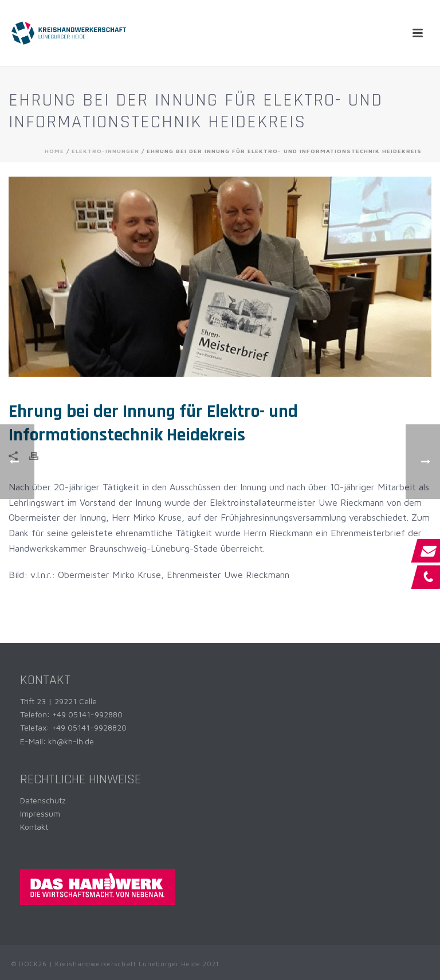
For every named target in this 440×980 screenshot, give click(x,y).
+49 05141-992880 (87, 714)
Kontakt (34, 827)
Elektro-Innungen (105, 151)
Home (54, 151)
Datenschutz (43, 800)
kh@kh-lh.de (71, 741)
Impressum (40, 813)
